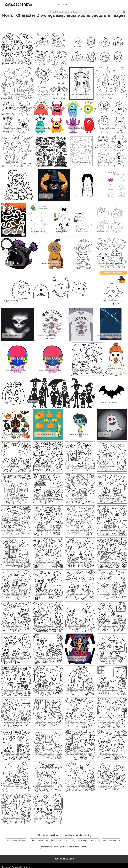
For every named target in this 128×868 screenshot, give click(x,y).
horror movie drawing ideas (88, 840)
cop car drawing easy (49, 847)
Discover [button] (64, 4)
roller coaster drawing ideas (63, 840)
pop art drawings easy (111, 840)
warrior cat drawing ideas (16, 840)
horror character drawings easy (73, 847)
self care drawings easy (39, 840)
